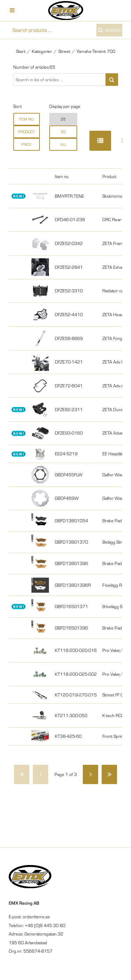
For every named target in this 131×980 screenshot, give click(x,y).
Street (64, 51)
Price (26, 144)
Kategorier (42, 51)
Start (21, 51)
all (63, 144)
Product (27, 132)
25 (63, 119)
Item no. (27, 119)
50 (63, 132)
